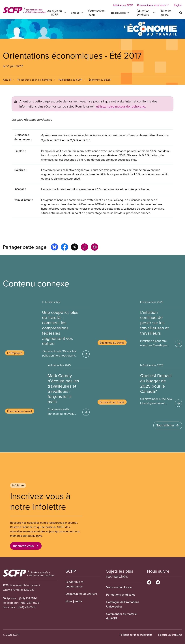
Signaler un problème (170, 635)
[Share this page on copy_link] (85, 248)
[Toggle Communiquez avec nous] (153, 5)
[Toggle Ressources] (120, 13)
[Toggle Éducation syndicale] (145, 13)
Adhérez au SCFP (123, 5)
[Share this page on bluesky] (54, 248)
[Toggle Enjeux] (77, 13)
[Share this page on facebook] (64, 248)
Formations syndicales (121, 595)
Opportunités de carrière (82, 594)
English (178, 5)
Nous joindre (74, 601)
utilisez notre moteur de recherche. (121, 106)
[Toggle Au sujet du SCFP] (57, 13)
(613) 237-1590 (28, 598)
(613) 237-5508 (30, 603)
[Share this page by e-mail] (95, 248)
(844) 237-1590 (27, 607)
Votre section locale (119, 587)
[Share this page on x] (75, 248)
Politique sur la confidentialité (136, 635)
